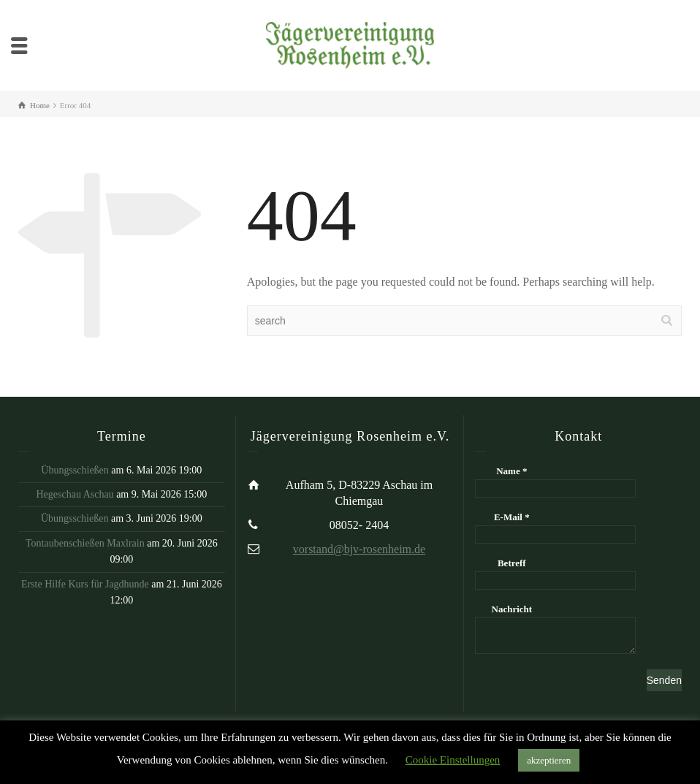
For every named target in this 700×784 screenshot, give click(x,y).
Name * (511, 471)
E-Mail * (512, 517)
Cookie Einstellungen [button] (453, 760)
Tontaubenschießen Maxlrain (85, 543)
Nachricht (512, 609)
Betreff (512, 563)
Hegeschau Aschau (75, 494)
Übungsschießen (75, 470)
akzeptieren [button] (549, 760)
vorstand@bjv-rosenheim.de (359, 549)
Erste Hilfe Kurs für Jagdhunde (85, 584)
